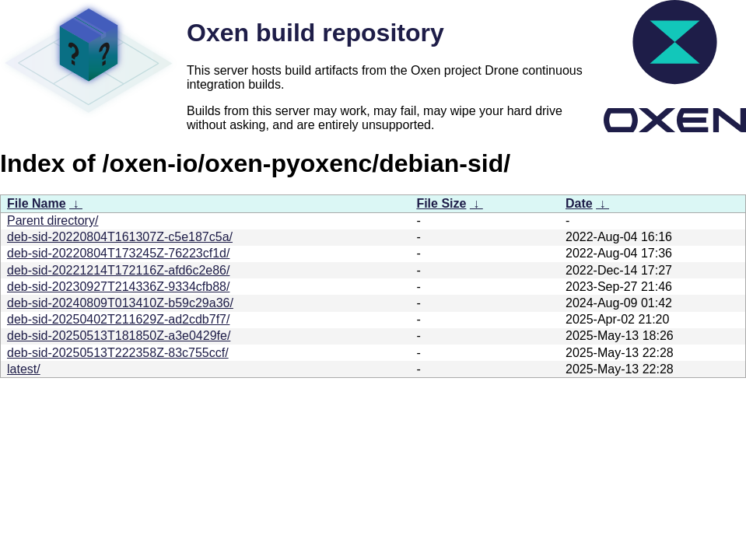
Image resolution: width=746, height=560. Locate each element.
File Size (441, 203)
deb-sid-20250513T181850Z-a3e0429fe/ (119, 336)
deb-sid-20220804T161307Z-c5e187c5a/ (120, 237)
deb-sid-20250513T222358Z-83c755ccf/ (118, 353)
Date (579, 203)
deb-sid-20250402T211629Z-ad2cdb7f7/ (118, 319)
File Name (37, 203)
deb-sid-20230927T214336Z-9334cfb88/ (118, 287)
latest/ (24, 369)
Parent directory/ (53, 220)
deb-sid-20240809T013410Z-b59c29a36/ (120, 303)
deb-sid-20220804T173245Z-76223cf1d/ (118, 253)
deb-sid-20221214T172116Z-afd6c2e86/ (118, 270)
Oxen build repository (315, 33)
